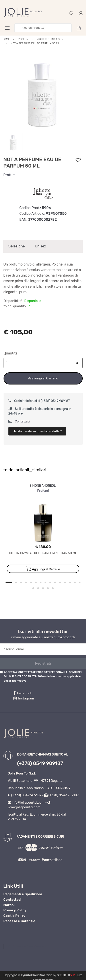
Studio (66, 975)
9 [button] (50, 582)
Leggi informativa (15, 681)
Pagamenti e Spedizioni (23, 894)
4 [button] (26, 582)
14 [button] (75, 582)
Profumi (10, 175)
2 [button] (16, 582)
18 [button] (43, 588)
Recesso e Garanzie (19, 921)
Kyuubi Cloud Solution (36, 975)
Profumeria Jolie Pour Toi (27, 946)
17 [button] (38, 588)
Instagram (24, 698)
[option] (43, 93)
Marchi (9, 905)
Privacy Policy (15, 910)
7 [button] (41, 582)
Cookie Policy (14, 916)
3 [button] (21, 582)
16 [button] (33, 588)
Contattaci (19, 421)
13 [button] (70, 582)
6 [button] (36, 582)
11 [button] (60, 582)
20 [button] (53, 588)
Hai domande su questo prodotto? (37, 431)
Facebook (23, 693)
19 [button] (48, 588)
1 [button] (9, 582)
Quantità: (11, 353)
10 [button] (55, 582)
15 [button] (80, 582)
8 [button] (45, 582)
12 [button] (65, 582)
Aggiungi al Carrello (43, 378)
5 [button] (31, 582)
